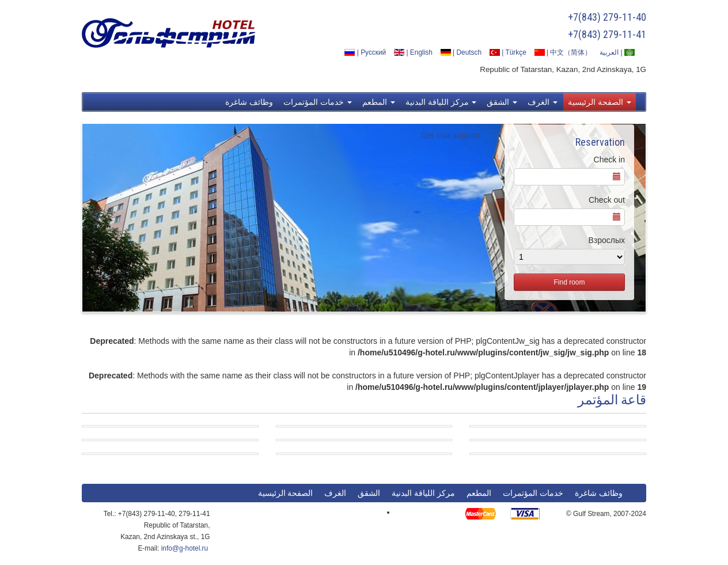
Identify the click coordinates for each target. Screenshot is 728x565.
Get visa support (450, 135)
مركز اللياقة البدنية (441, 102)
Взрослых (606, 240)
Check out (607, 200)
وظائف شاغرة (249, 102)
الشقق (502, 102)
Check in (609, 160)
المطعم (379, 102)
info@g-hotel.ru (185, 548)
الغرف (543, 102)
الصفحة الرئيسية (600, 102)
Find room (569, 282)
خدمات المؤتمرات (318, 102)
